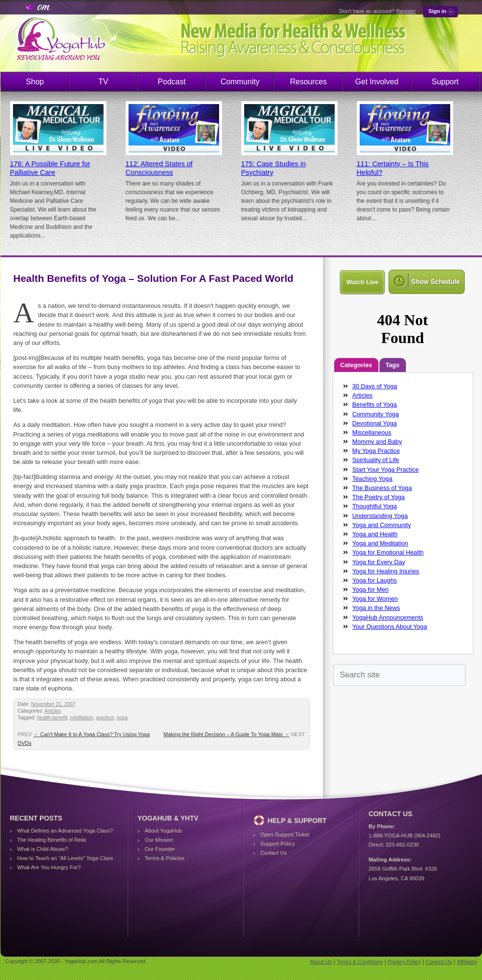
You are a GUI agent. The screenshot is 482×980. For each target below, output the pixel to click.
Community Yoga (376, 414)
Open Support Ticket (285, 834)
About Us (321, 962)
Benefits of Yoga (375, 404)
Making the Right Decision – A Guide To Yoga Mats (227, 734)
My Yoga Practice (376, 451)
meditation (82, 718)
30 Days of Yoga (375, 386)
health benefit (52, 718)
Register (406, 11)
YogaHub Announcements (388, 617)
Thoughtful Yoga (375, 506)
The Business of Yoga (382, 488)
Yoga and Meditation (380, 543)
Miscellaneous (372, 432)
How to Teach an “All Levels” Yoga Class (65, 858)
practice (105, 718)
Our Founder (160, 849)
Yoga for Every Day (379, 562)
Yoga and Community (382, 525)
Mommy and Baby (377, 442)
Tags (393, 365)
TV (103, 82)
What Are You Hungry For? (49, 867)
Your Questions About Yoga (390, 627)
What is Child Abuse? (43, 849)
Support (445, 82)
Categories (356, 365)
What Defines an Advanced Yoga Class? (65, 831)
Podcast (172, 82)
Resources (308, 82)
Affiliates (467, 962)
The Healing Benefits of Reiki (52, 840)
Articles (52, 711)
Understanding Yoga (380, 516)
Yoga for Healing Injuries (386, 571)
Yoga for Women (375, 599)
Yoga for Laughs (375, 580)
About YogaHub (163, 831)
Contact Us (274, 853)
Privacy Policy (404, 962)
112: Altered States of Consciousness (159, 168)
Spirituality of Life (376, 460)
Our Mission (159, 840)
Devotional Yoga (375, 423)
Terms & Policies (165, 858)
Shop (35, 82)
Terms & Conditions (360, 962)
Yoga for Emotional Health (388, 552)
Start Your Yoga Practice (386, 470)
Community (240, 82)
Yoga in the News (376, 608)
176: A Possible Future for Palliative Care (50, 168)
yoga (122, 718)
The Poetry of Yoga (379, 497)
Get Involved (377, 82)
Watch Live (362, 282)
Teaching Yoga (372, 479)
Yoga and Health (375, 534)
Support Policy (278, 844)
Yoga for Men (371, 589)
